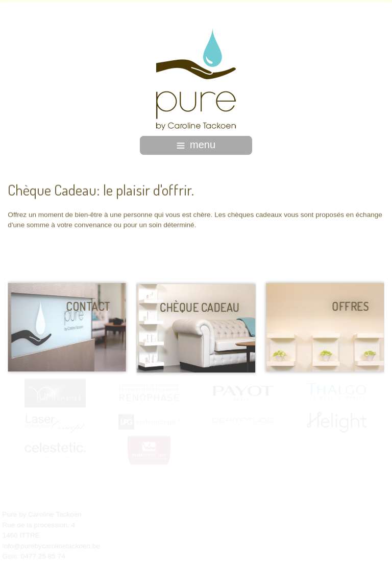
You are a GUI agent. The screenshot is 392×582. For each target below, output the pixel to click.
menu (196, 145)
